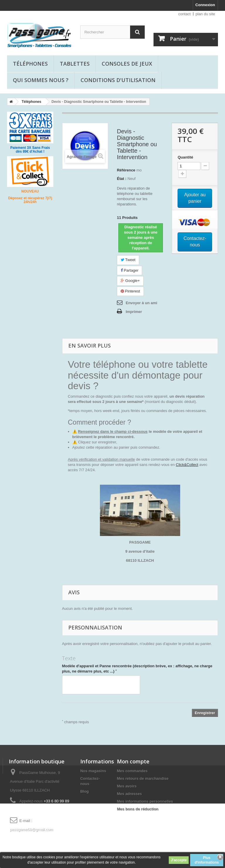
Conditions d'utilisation (118, 80)
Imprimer (134, 312)
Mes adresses (129, 794)
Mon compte (133, 761)
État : (122, 179)
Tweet (128, 260)
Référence (126, 170)
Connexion (205, 5)
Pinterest (130, 291)
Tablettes (75, 64)
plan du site (206, 14)
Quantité (185, 157)
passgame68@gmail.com (31, 829)
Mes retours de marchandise (143, 778)
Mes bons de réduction (138, 809)
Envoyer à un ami (142, 303)
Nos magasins (93, 771)
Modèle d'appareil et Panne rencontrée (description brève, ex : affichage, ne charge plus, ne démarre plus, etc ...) (137, 669)
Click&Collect (187, 465)
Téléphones (30, 64)
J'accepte (179, 860)
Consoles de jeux (127, 64)
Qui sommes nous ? (41, 80)
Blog (85, 791)
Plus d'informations (207, 860)
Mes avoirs (127, 786)
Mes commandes (132, 771)
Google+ (130, 281)
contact (185, 14)
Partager (129, 270)
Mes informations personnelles (145, 801)
